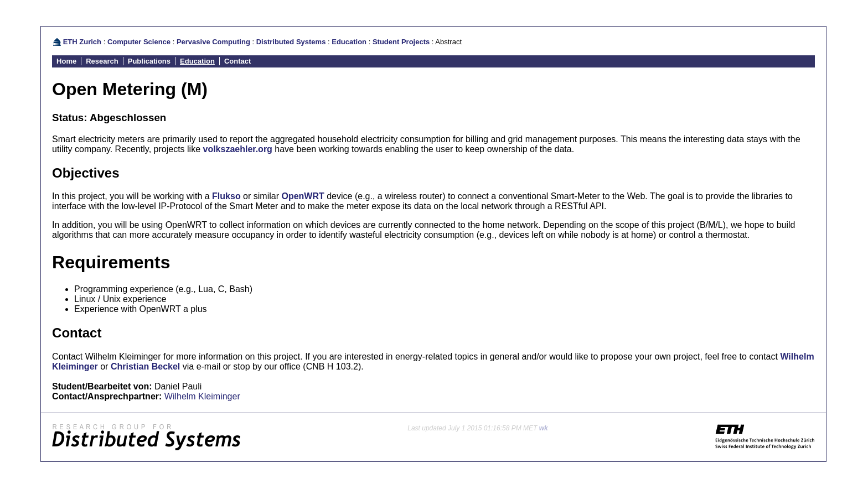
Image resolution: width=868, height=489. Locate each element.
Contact (237, 61)
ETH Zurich (82, 42)
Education (349, 42)
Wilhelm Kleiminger (202, 396)
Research (102, 61)
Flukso (226, 196)
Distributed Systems (291, 42)
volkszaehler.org (237, 149)
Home (66, 61)
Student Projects (401, 42)
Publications (149, 61)
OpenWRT (303, 196)
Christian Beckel (145, 366)
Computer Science (139, 42)
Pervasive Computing (213, 42)
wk (544, 428)
